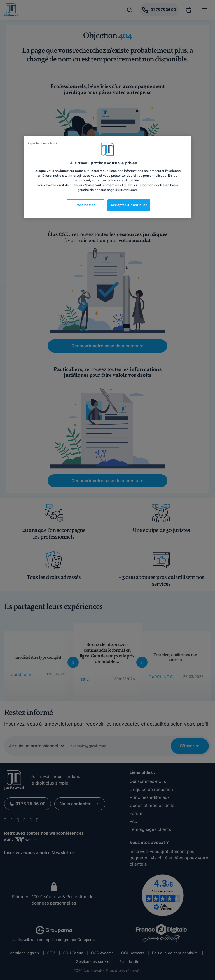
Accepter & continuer (129, 205)
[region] (107, 177)
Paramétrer (85, 205)
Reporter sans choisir (43, 143)
